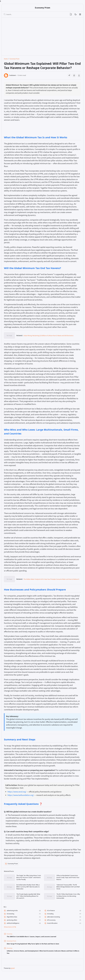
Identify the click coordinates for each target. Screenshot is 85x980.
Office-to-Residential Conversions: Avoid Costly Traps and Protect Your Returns (69, 879)
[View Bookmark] (71, 15)
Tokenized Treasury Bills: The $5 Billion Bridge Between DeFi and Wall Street (68, 890)
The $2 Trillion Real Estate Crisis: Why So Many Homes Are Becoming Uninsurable (68, 900)
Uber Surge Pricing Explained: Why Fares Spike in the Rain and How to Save (36, 950)
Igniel (13, 975)
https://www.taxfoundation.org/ (21, 796)
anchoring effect (13, 926)
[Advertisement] (23, 36)
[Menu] (80, 15)
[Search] (5, 15)
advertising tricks (13, 915)
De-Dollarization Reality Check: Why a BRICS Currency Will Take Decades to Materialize (28, 890)
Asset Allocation (53, 929)
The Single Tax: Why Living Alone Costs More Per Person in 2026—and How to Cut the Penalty (28, 879)
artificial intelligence (14, 929)
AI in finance (52, 915)
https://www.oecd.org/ (17, 792)
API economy (52, 926)
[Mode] (75, 15)
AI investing (11, 919)
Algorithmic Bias (13, 922)
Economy (10, 940)
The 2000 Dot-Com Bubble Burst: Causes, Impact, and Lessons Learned (35, 942)
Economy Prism (42, 8)
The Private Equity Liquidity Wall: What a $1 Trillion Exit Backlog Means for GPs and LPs (28, 900)
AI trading (51, 919)
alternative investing (54, 922)
